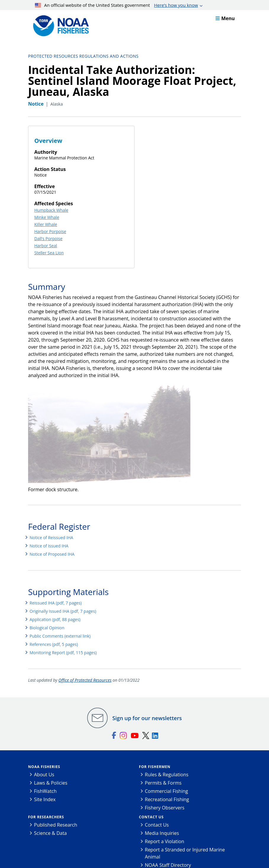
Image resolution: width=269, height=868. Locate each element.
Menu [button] (225, 18)
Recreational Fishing (167, 799)
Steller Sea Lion (49, 253)
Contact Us (151, 817)
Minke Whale (47, 217)
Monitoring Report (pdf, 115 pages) (63, 653)
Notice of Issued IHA (49, 546)
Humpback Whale (51, 210)
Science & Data (50, 833)
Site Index (45, 799)
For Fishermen (155, 767)
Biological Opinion (47, 628)
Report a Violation (165, 841)
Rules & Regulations (167, 775)
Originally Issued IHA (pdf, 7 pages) (63, 611)
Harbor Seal (46, 246)
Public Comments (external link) (60, 636)
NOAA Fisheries (44, 767)
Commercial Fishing (166, 791)
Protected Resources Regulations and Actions (83, 56)
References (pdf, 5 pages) (54, 644)
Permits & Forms (163, 783)
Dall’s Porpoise (48, 239)
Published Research (56, 825)
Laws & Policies (51, 783)
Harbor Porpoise (50, 231)
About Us (44, 775)
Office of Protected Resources (85, 680)
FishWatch (45, 791)
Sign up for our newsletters (147, 718)
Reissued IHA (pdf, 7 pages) (56, 603)
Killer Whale (46, 224)
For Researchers (46, 817)
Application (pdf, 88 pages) (55, 619)
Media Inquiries (162, 833)
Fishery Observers (165, 808)
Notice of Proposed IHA (52, 554)
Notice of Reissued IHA (51, 538)
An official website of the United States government (116, 5)
